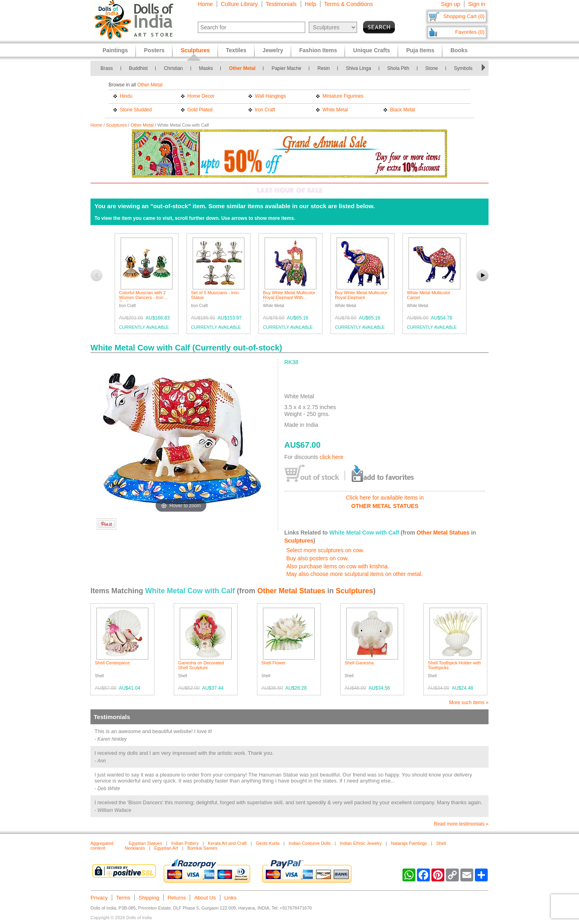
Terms (123, 898)
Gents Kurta (268, 843)
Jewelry (273, 50)
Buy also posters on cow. (317, 558)
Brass (107, 68)
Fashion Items (318, 50)
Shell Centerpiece (112, 663)
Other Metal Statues (443, 533)
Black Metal (402, 110)
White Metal (335, 110)
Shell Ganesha (359, 663)
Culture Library (239, 4)
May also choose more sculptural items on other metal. (354, 574)
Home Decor (201, 96)
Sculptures (117, 125)
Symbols (463, 68)
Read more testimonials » (461, 824)
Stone (432, 68)
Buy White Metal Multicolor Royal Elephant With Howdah (289, 297)
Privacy (99, 898)
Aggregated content (102, 846)
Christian (173, 68)
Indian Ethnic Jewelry (361, 843)
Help (311, 4)
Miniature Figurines (343, 96)
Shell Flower (274, 663)
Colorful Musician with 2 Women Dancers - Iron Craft (142, 297)
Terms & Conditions (348, 4)
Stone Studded (136, 110)
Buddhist (139, 68)
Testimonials (281, 4)
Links (230, 898)
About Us (205, 898)
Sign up (451, 4)
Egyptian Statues (145, 843)
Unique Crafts (372, 50)
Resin (323, 68)
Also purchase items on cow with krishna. (338, 566)
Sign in (477, 4)
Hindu (126, 96)
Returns (177, 898)
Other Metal (242, 68)
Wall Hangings (270, 96)
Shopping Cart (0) (464, 16)
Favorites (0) (470, 32)
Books (459, 50)
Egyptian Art (166, 848)
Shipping (149, 898)
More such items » (469, 703)
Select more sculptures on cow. (325, 550)
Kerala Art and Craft (227, 843)
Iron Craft (265, 110)
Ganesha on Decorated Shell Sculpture (201, 665)
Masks (206, 68)
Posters (154, 50)
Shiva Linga (358, 68)
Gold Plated (200, 110)
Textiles (236, 50)
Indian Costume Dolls (310, 843)
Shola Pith (398, 68)
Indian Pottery (185, 843)
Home (205, 4)
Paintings (115, 50)
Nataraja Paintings (409, 843)
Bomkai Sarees (202, 848)
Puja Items (420, 50)
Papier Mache (286, 68)
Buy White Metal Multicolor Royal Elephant (361, 295)
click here (332, 457)
